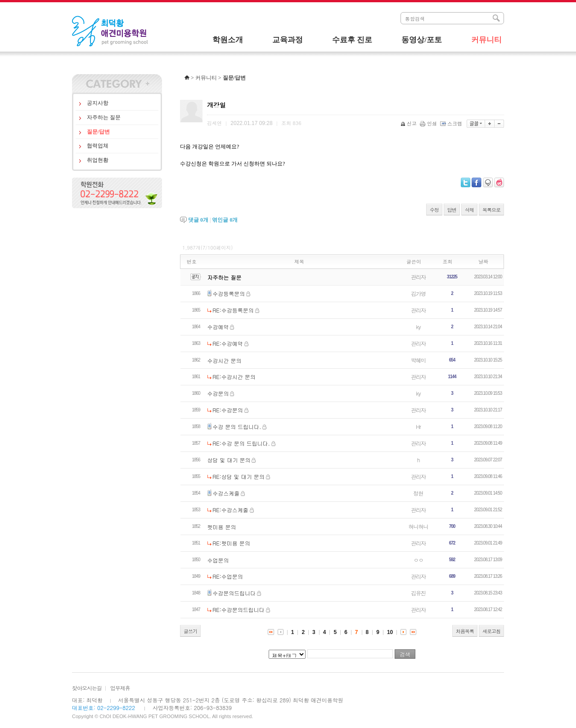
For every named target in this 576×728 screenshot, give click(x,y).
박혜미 (418, 360)
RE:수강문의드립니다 (238, 610)
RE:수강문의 (228, 410)
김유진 (418, 593)
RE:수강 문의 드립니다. (241, 443)
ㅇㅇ (418, 560)
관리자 (418, 277)
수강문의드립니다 (234, 593)
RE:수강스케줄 (230, 510)
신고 (409, 123)
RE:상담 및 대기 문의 (238, 476)
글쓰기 (190, 631)
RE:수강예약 (228, 343)
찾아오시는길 (87, 688)
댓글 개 (198, 220)
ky (418, 327)
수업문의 (218, 560)
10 (390, 632)
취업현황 (98, 160)
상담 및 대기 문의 (229, 460)
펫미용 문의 (222, 527)
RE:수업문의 (228, 576)
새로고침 (491, 631)
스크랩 (452, 123)
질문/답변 (98, 132)
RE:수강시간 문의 (234, 377)
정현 (418, 493)
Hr (418, 427)
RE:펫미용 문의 (231, 543)
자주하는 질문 (104, 117)
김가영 (418, 293)
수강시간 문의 (225, 360)
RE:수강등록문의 (233, 310)
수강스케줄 (226, 493)
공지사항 (98, 103)
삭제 (469, 210)
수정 (434, 210)
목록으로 (491, 210)
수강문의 (218, 393)
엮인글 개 (225, 220)
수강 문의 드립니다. (237, 427)
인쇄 (429, 123)
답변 (452, 210)
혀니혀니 (418, 526)
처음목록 (465, 631)
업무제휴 (120, 688)
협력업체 (98, 146)
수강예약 (218, 327)
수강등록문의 (229, 293)
